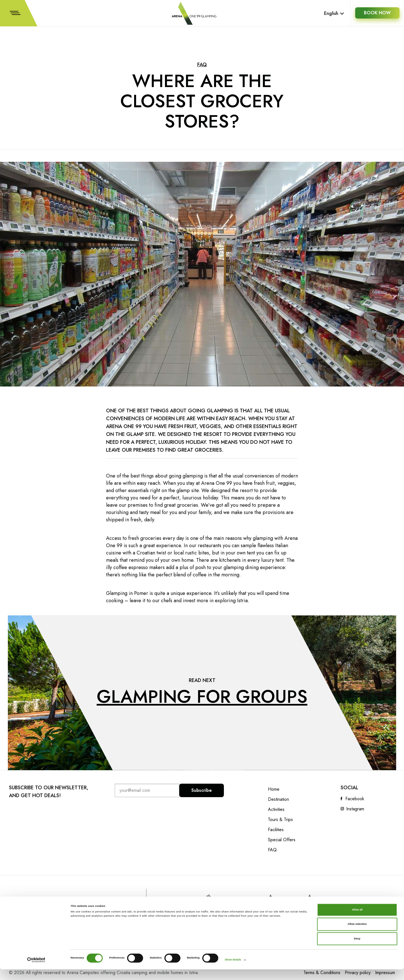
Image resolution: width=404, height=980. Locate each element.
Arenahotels (279, 904)
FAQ (202, 65)
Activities (276, 810)
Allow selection (357, 935)
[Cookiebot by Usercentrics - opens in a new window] (36, 971)
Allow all (357, 920)
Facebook (355, 799)
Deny (357, 949)
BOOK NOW (377, 13)
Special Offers (282, 840)
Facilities (276, 830)
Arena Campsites (316, 904)
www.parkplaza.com (208, 904)
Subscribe (202, 790)
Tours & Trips (280, 820)
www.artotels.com (241, 905)
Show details (233, 971)
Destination (278, 799)
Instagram (355, 809)
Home (274, 789)
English (334, 13)
